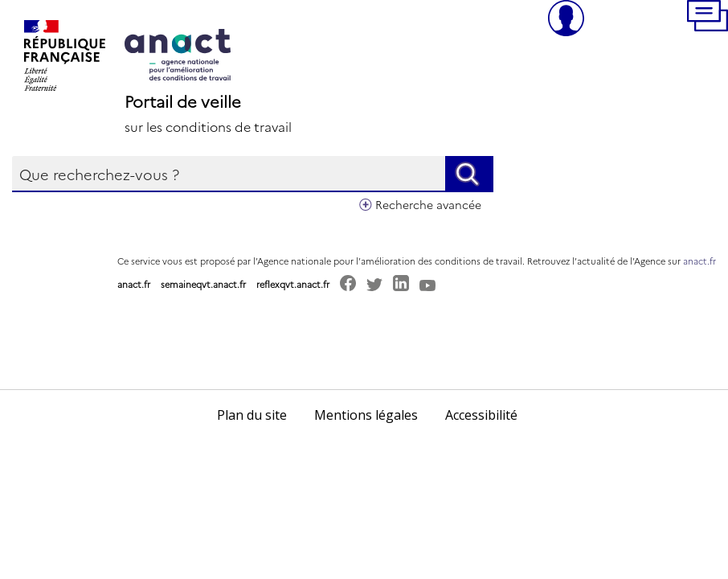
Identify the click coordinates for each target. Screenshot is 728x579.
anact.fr (699, 261)
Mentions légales (366, 415)
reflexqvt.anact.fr (293, 284)
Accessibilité (481, 415)
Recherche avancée (428, 204)
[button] (708, 18)
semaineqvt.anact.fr (203, 284)
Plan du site (252, 415)
